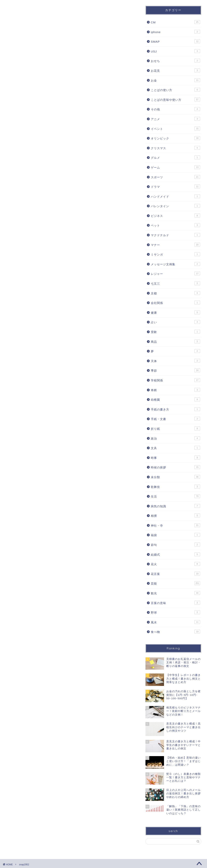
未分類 (175, 477)
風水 (175, 622)
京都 (175, 293)
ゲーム (175, 167)
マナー (175, 245)
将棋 (175, 390)
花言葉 (175, 574)
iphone (175, 32)
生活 (175, 496)
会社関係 (175, 303)
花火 (175, 564)
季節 (175, 370)
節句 (175, 545)
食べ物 (175, 632)
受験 (175, 332)
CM (175, 22)
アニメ (175, 119)
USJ (175, 51)
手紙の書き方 (175, 409)
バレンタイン (175, 206)
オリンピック (175, 138)
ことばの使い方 (175, 90)
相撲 (175, 515)
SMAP (175, 41)
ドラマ (175, 186)
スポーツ (175, 177)
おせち (175, 61)
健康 (175, 312)
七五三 (175, 283)
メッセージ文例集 (175, 264)
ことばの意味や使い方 (175, 99)
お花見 (175, 70)
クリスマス (175, 148)
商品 (175, 341)
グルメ (175, 157)
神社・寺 (175, 525)
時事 (175, 458)
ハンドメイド (175, 196)
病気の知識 (175, 506)
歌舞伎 (175, 487)
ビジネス (175, 216)
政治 (175, 438)
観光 (175, 593)
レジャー (175, 274)
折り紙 (175, 428)
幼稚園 (175, 399)
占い (175, 322)
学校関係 (175, 380)
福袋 (175, 535)
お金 (175, 80)
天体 (175, 361)
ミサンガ (175, 254)
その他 (175, 109)
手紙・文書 (175, 419)
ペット (175, 225)
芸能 (175, 583)
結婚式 (175, 554)
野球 (175, 612)
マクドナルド (175, 235)
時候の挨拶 (175, 467)
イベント (175, 129)
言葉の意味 (175, 603)
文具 (175, 448)
